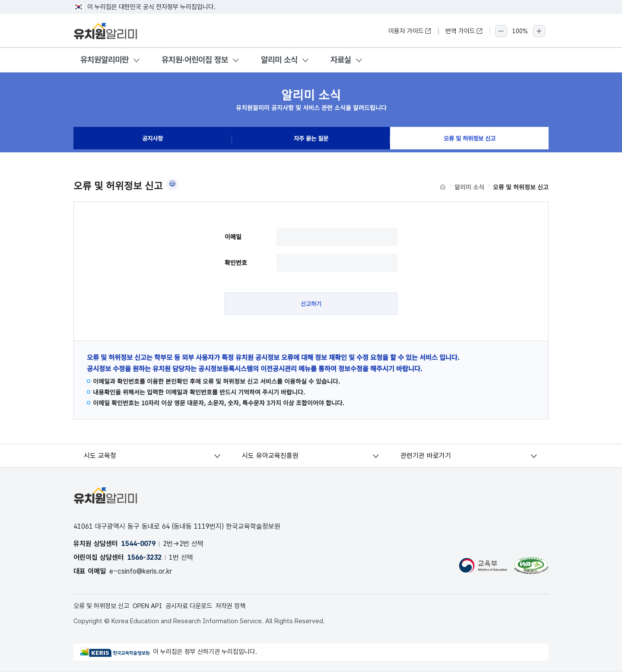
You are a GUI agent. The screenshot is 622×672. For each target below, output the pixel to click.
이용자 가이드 (410, 31)
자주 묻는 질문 (311, 140)
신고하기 (311, 304)
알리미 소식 (279, 60)
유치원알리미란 (105, 60)
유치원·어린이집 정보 (195, 60)
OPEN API (154, 607)
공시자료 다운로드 (199, 607)
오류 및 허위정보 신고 (470, 140)
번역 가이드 (464, 31)
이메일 (233, 237)
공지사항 (152, 140)
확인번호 (236, 262)
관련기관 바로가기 (426, 456)
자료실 (341, 60)
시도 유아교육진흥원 (271, 456)
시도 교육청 (100, 456)
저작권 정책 (244, 607)
